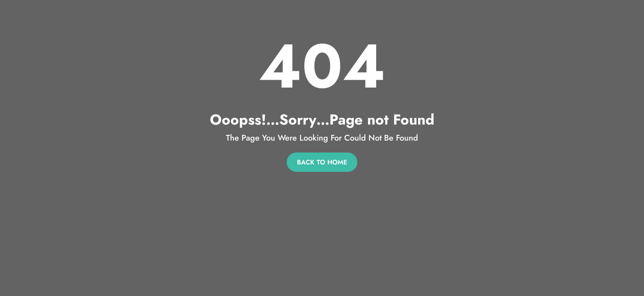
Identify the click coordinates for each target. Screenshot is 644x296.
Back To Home (322, 162)
